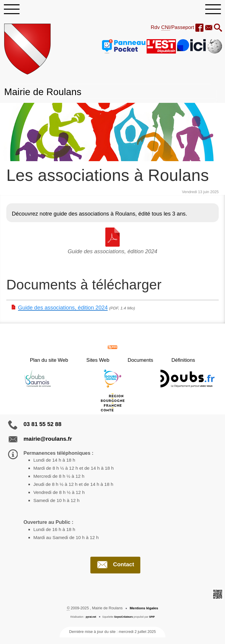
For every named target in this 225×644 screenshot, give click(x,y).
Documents (137, 362)
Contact (115, 571)
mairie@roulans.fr (48, 440)
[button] (217, 30)
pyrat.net (90, 623)
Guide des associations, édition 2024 (63, 309)
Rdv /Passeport (169, 29)
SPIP (153, 623)
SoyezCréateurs (124, 623)
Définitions (173, 362)
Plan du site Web (59, 362)
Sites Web (101, 362)
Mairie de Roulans (46, 93)
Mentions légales (144, 615)
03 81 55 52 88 (42, 425)
